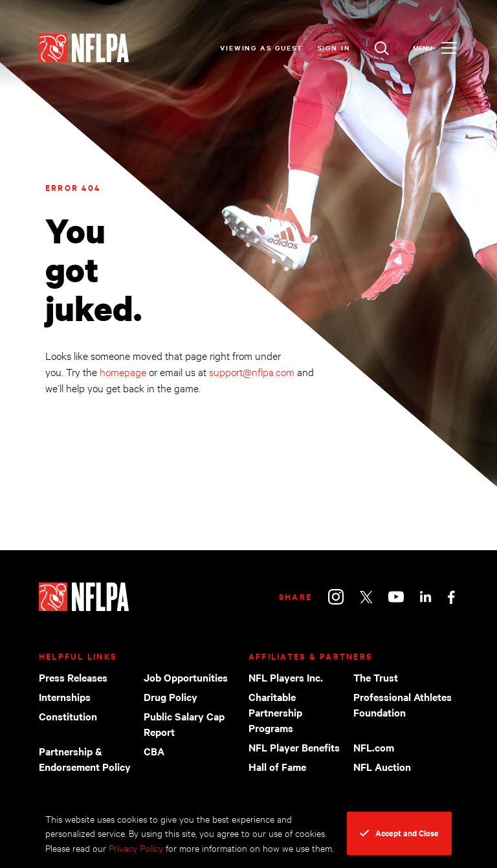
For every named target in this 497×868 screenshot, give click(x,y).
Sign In (334, 48)
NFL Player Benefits (294, 747)
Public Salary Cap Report (184, 724)
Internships (65, 696)
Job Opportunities (186, 677)
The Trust (376, 677)
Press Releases (73, 677)
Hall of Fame (277, 766)
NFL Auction (382, 766)
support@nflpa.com (252, 371)
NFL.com (374, 747)
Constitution (68, 716)
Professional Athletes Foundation (403, 704)
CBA (154, 751)
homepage (123, 371)
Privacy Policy (136, 848)
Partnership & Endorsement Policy (85, 759)
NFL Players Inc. (286, 677)
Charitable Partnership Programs (275, 712)
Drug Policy (171, 696)
